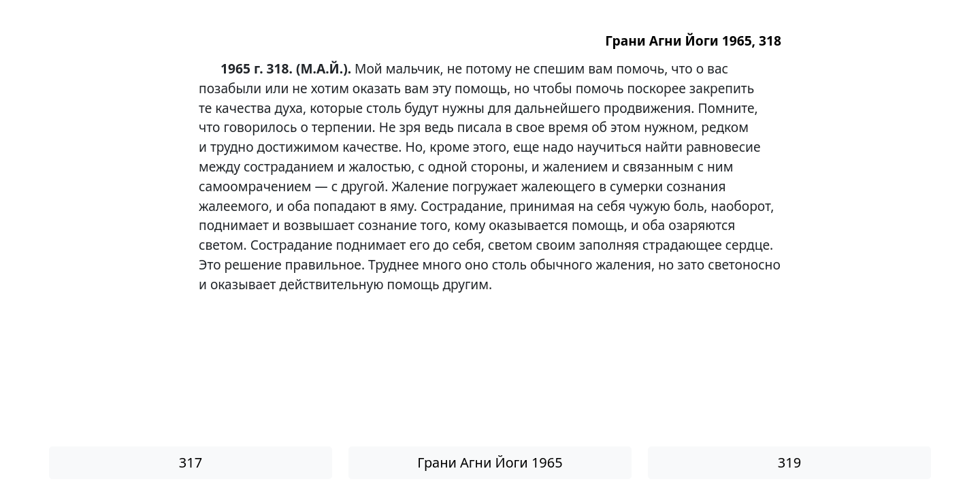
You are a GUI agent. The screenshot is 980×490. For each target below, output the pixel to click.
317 (191, 462)
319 (789, 462)
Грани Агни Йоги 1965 (490, 462)
